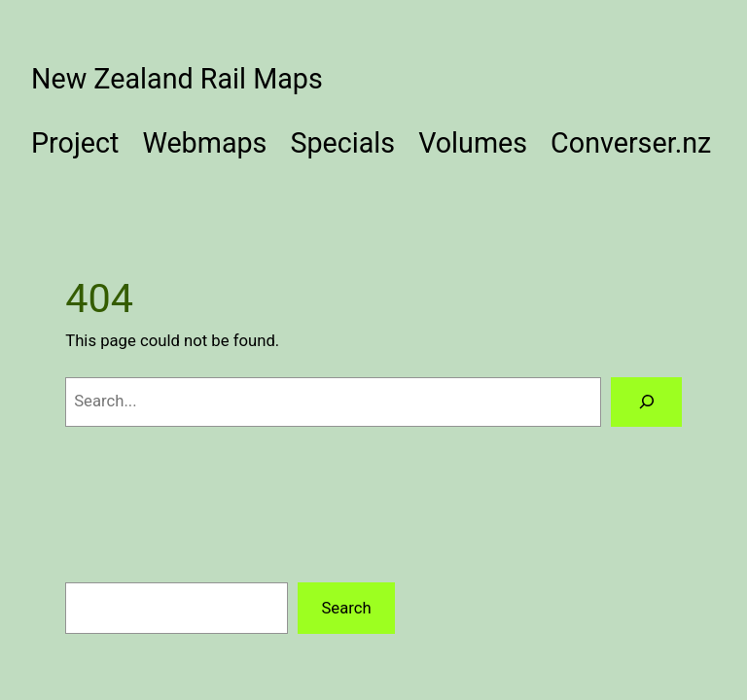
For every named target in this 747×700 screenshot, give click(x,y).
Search (346, 608)
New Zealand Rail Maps (177, 79)
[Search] (646, 402)
